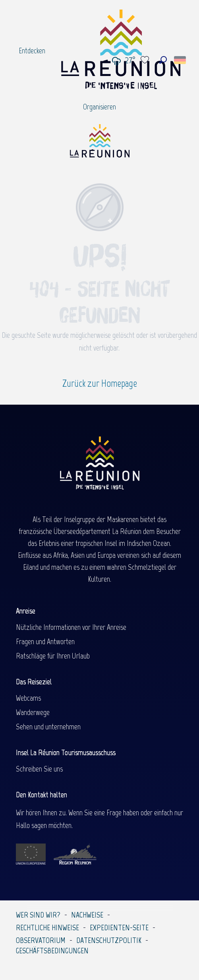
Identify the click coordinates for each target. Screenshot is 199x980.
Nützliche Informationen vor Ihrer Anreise (71, 627)
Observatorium (41, 940)
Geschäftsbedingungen (52, 951)
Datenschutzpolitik (109, 940)
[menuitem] (32, 51)
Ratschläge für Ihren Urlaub (53, 656)
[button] (163, 60)
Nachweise (87, 915)
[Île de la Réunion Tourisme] (100, 144)
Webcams (28, 698)
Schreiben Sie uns (39, 769)
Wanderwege (33, 712)
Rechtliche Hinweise (47, 927)
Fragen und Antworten (45, 641)
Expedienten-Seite (119, 927)
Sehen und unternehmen (48, 727)
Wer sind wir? (38, 915)
